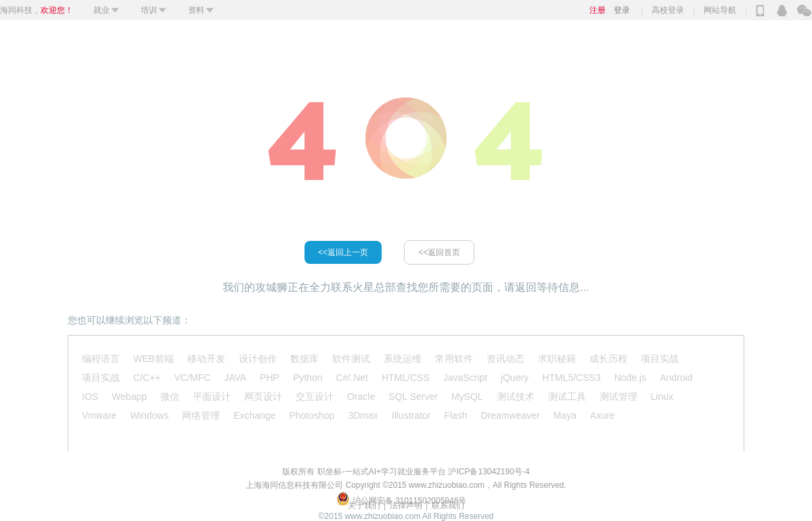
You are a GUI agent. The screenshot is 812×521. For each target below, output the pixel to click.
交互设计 (315, 397)
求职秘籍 (557, 359)
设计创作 (258, 359)
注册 (597, 10)
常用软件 (454, 359)
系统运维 (403, 359)
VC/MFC (192, 378)
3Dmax (363, 415)
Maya (565, 415)
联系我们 (448, 505)
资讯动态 (505, 359)
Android (676, 378)
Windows (149, 415)
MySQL (467, 397)
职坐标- (331, 472)
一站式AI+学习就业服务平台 (395, 472)
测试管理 (618, 397)
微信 (170, 397)
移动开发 (206, 359)
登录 (622, 10)
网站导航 (720, 10)
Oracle (361, 397)
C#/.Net (352, 378)
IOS (90, 397)
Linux (662, 397)
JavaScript (465, 378)
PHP (270, 378)
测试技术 (516, 397)
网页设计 (263, 397)
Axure (603, 415)
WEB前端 (154, 359)
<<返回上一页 (343, 252)
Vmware (99, 415)
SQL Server (413, 397)
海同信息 (278, 485)
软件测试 (351, 359)
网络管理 (201, 415)
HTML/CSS (406, 378)
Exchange (254, 415)
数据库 (304, 359)
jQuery (515, 378)
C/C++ (147, 378)
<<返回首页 (439, 252)
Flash (455, 415)
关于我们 (364, 505)
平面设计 (212, 397)
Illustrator (411, 415)
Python (308, 378)
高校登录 (668, 10)
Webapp (129, 397)
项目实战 (660, 359)
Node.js (630, 378)
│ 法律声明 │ (406, 505)
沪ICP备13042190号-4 (489, 472)
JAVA (235, 378)
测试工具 (567, 397)
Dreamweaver (511, 415)
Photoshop (312, 415)
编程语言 (101, 359)
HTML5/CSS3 (571, 378)
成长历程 (608, 359)
